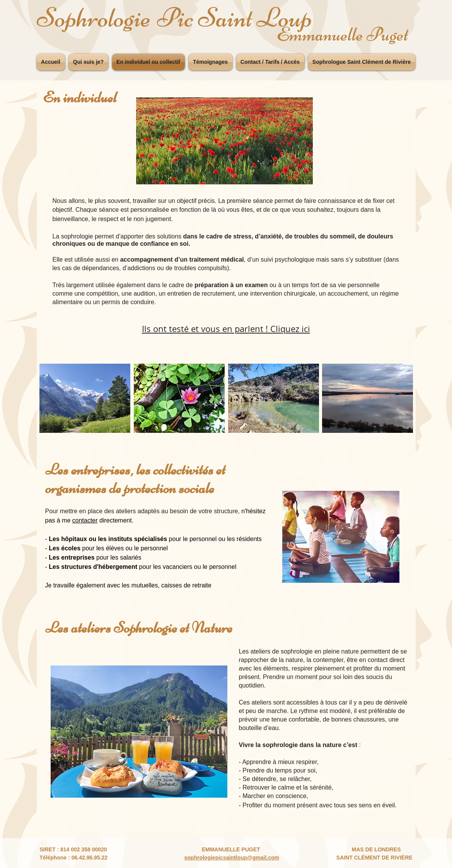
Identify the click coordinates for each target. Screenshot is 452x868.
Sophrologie (94, 17)
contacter (85, 520)
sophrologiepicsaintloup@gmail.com (232, 858)
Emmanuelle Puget (342, 34)
